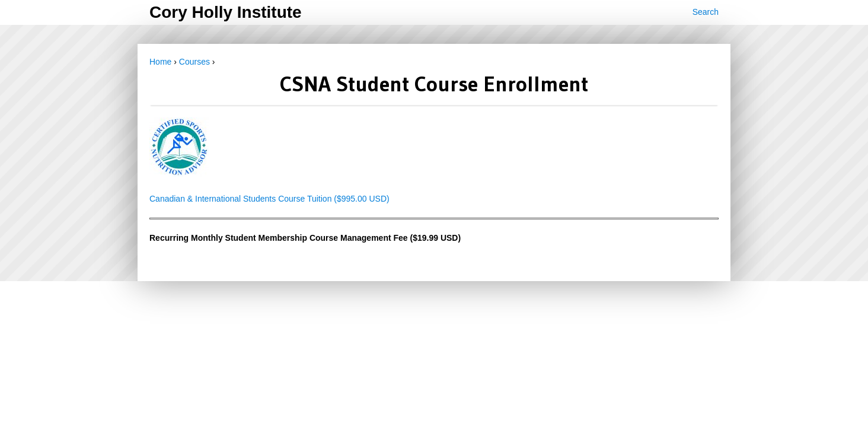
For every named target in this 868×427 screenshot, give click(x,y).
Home (160, 62)
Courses (194, 62)
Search (706, 12)
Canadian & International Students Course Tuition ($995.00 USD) (269, 199)
